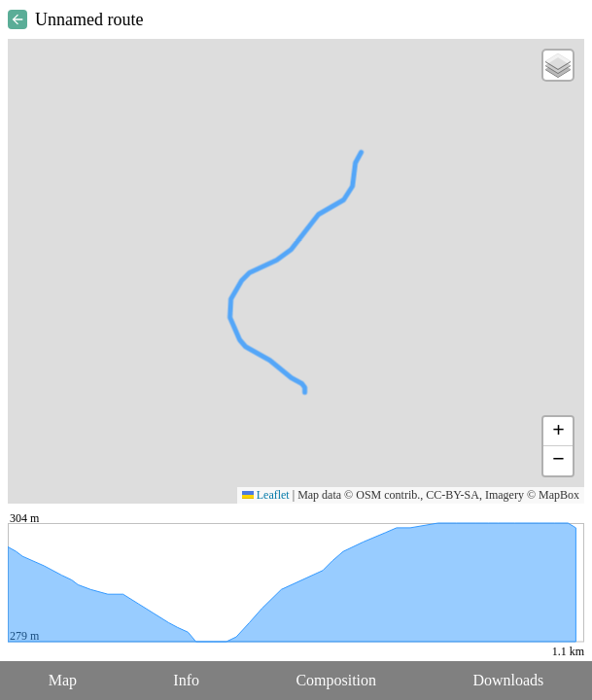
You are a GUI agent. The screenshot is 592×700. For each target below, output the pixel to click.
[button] (558, 65)
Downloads (508, 680)
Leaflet (266, 495)
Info (186, 680)
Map (63, 680)
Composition (336, 680)
